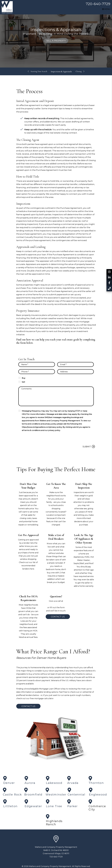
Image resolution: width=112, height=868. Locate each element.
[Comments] (56, 396)
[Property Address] (75, 372)
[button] (109, 272)
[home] (7, 7)
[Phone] (37, 372)
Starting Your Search (39, 71)
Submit (87, 447)
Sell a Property (56, 41)
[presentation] (76, 438)
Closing (79, 71)
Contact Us (58, 617)
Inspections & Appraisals (62, 71)
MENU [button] (106, 9)
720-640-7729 (98, 4)
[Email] (75, 364)
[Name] (37, 364)
